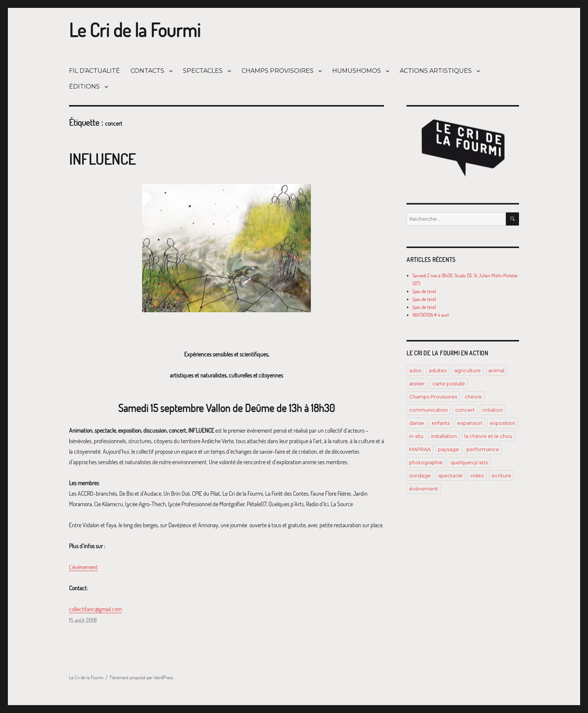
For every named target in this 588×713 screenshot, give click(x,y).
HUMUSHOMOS (357, 71)
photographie (426, 462)
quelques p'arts (469, 462)
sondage (420, 475)
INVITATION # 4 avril (431, 315)
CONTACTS (147, 71)
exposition (502, 423)
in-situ (416, 436)
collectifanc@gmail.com (95, 609)
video (477, 475)
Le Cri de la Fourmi (135, 30)
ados (415, 370)
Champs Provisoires (433, 397)
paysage (448, 449)
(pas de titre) (424, 291)
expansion (470, 423)
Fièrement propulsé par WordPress (142, 677)
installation (444, 436)
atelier (417, 384)
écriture (501, 475)
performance (483, 449)
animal (496, 370)
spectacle (451, 475)
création (493, 410)
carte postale (449, 384)
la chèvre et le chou (488, 436)
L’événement (83, 567)
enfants (441, 423)
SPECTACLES (203, 71)
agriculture (467, 370)
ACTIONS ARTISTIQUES (436, 71)
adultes (438, 370)
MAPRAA (420, 449)
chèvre (473, 397)
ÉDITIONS (84, 86)
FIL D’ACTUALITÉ (94, 71)
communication (428, 410)
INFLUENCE (102, 159)
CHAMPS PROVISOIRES (277, 71)
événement (424, 489)
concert (465, 410)
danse (417, 423)
